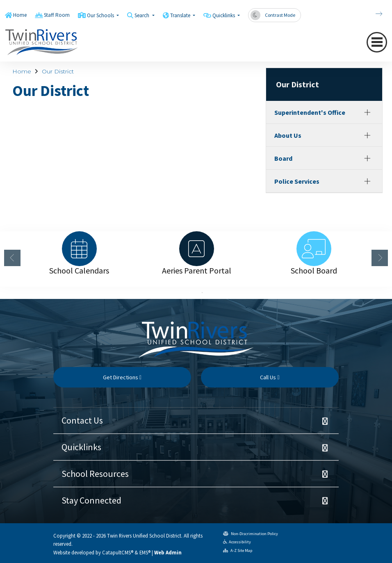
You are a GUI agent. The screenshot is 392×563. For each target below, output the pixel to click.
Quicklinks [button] (224, 15)
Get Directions (122, 377)
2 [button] (202, 293)
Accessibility (237, 542)
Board (283, 158)
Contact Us (82, 420)
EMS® (145, 552)
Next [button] (380, 258)
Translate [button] (181, 15)
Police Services (297, 181)
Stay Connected (91, 500)
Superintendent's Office (310, 112)
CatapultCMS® (118, 552)
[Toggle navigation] (377, 42)
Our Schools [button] (101, 15)
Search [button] (142, 15)
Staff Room (57, 15)
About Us (288, 135)
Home (20, 15)
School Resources (95, 474)
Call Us (270, 377)
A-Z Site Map (238, 550)
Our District (58, 71)
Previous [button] (12, 258)
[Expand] (367, 112)
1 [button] (190, 293)
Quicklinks (81, 447)
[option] (79, 249)
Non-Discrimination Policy (251, 534)
